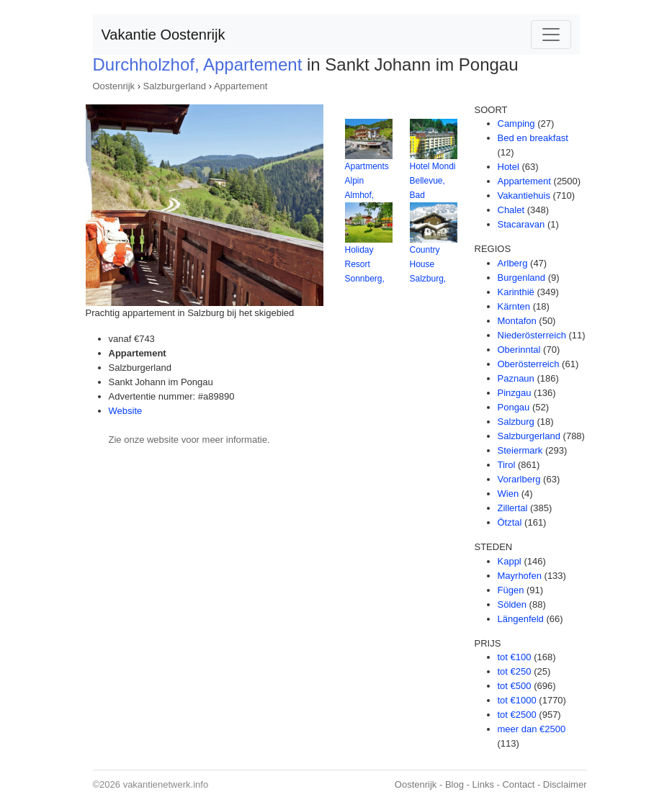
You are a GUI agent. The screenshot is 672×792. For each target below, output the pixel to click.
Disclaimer (565, 784)
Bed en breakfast (533, 138)
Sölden (512, 604)
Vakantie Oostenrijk (163, 35)
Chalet (511, 210)
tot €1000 (517, 700)
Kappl (510, 561)
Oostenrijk (114, 86)
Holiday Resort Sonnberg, (365, 264)
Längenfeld (521, 619)
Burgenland (522, 278)
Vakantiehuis (524, 195)
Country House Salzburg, (428, 264)
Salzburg (516, 422)
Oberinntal (519, 350)
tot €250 (515, 671)
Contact (518, 784)
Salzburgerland (175, 86)
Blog (454, 784)
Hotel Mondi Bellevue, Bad (433, 181)
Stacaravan (521, 224)
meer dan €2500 (532, 729)
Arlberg (513, 263)
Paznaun (516, 378)
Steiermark (520, 450)
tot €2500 (517, 715)
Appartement (241, 86)
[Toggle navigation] (551, 35)
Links (483, 784)
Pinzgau (515, 393)
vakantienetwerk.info (166, 784)
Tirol (507, 465)
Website (126, 411)
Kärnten (514, 306)
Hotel (509, 167)
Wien (509, 494)
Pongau (514, 407)
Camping (516, 123)
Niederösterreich (532, 335)
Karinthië (516, 292)
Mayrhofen (520, 576)
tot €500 (515, 686)
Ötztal (510, 522)
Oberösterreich (529, 364)
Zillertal (513, 508)
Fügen (511, 590)
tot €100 (515, 657)
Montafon (517, 321)
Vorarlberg (519, 479)
